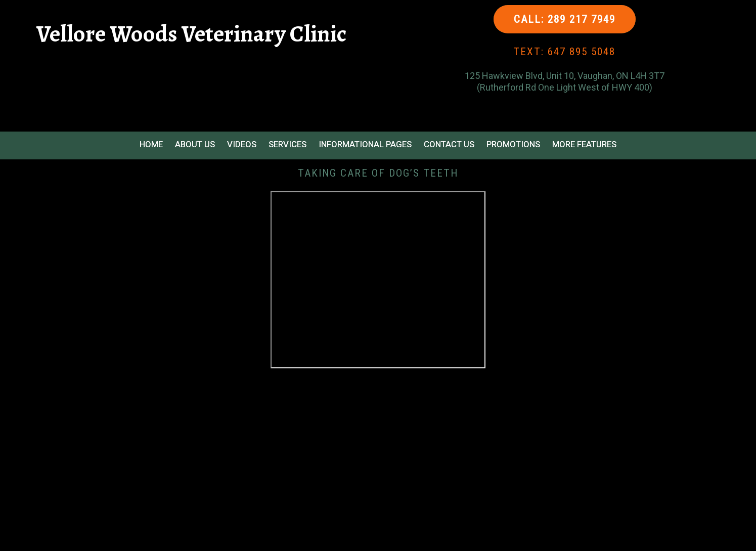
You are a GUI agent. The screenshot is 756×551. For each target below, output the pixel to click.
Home (151, 144)
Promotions (513, 144)
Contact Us (449, 144)
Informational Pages (365, 144)
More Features (584, 144)
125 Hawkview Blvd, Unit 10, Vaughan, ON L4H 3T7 (565, 76)
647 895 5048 (582, 52)
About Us (195, 144)
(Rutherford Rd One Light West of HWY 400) (565, 87)
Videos (242, 144)
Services (287, 144)
